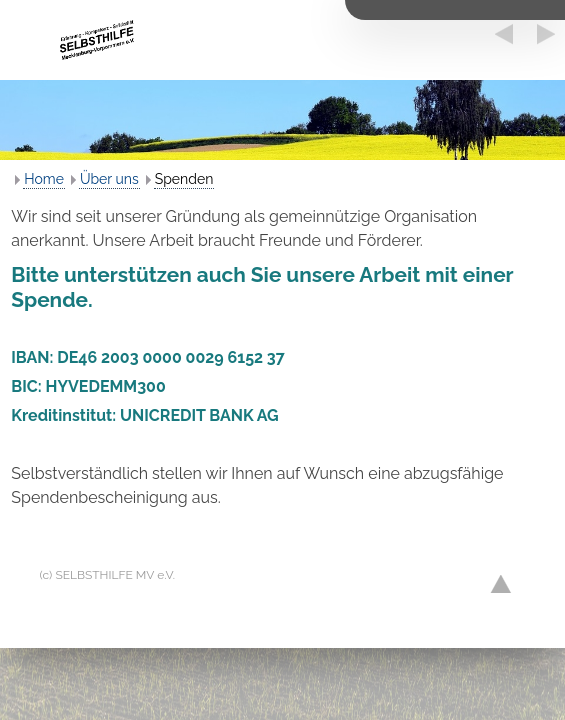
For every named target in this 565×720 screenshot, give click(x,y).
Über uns (109, 179)
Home (44, 179)
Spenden (184, 179)
